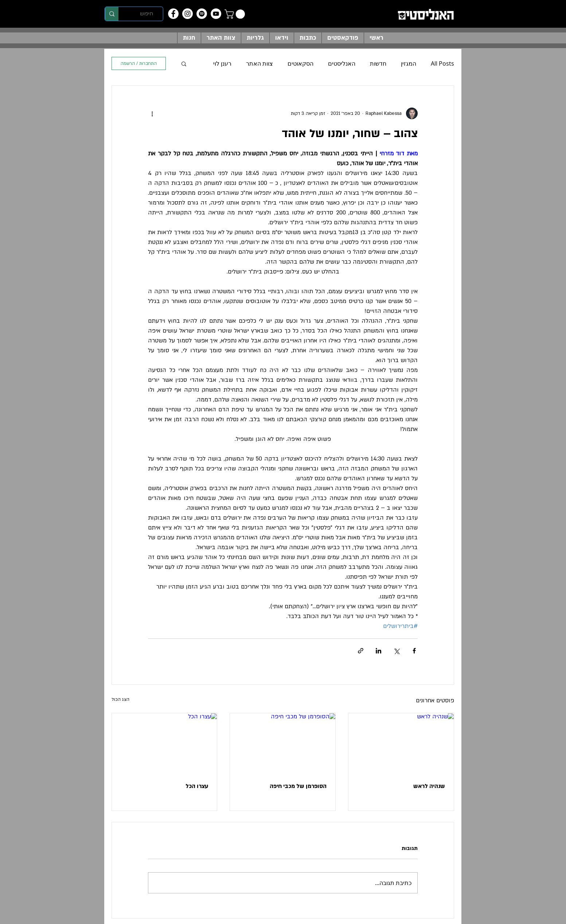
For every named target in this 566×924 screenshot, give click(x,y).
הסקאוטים (300, 63)
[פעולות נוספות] (152, 113)
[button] (236, 14)
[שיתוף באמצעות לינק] (361, 651)
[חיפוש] (147, 14)
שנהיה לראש (429, 786)
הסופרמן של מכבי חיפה (298, 786)
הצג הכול (120, 699)
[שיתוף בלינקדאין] (378, 651)
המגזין (409, 63)
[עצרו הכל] (165, 743)
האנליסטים (342, 63)
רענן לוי (222, 63)
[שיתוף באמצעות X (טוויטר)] (396, 651)
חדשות (378, 63)
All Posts (442, 63)
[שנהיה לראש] (401, 743)
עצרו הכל (197, 786)
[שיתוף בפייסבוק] (414, 651)
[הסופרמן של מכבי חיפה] (283, 743)
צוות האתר (259, 63)
